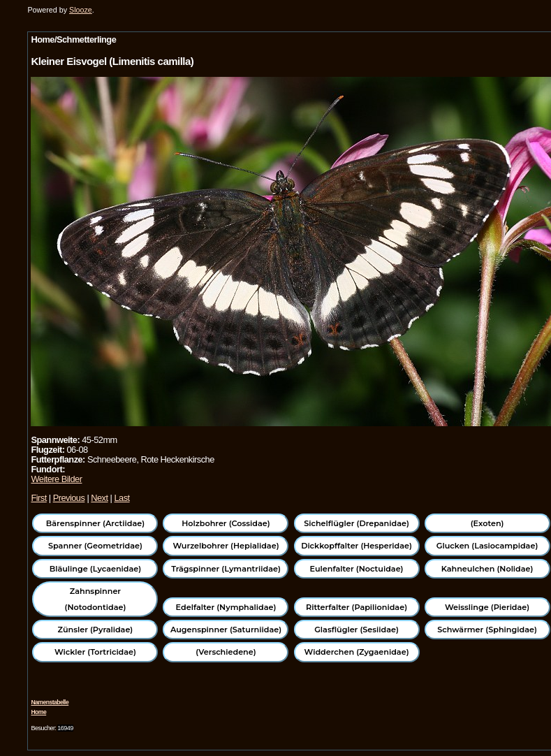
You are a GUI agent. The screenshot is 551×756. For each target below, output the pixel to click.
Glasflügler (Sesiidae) (357, 630)
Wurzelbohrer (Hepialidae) (226, 546)
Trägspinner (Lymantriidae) (226, 569)
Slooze (81, 10)
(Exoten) (487, 523)
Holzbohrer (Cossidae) (226, 523)
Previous (69, 498)
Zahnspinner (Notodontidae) (96, 599)
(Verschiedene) (226, 652)
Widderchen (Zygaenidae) (357, 652)
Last (122, 498)
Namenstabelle (50, 702)
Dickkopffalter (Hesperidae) (357, 546)
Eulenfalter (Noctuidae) (357, 569)
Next (99, 498)
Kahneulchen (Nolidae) (487, 569)
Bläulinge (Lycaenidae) (96, 569)
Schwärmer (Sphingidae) (487, 630)
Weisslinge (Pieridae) (487, 607)
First (38, 498)
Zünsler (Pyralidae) (96, 630)
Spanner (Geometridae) (95, 546)
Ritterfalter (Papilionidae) (357, 607)
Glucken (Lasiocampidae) (487, 546)
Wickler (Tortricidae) (95, 652)
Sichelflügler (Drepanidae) (357, 523)
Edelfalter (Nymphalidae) (226, 607)
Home (38, 712)
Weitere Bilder (56, 479)
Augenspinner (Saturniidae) (226, 630)
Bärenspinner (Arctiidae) (95, 523)
